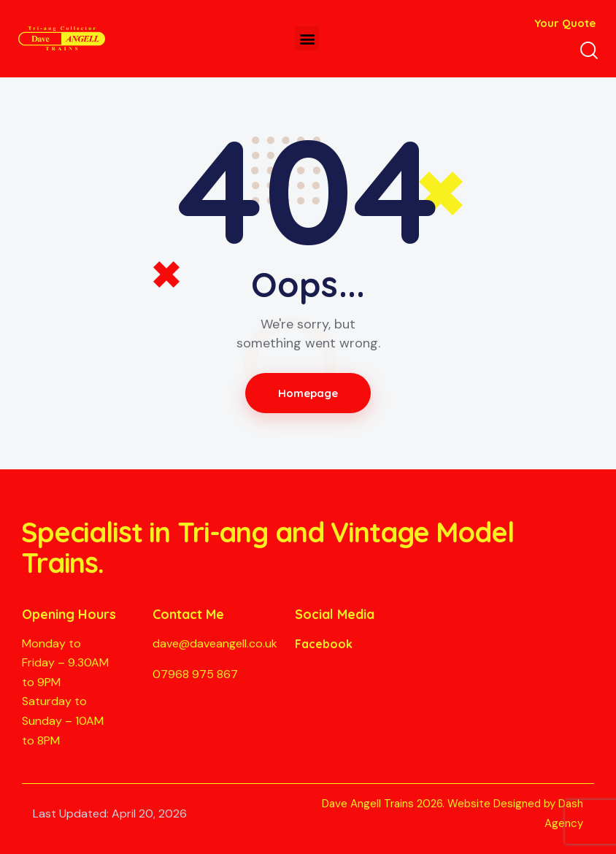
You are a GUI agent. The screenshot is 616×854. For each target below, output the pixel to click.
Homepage (308, 393)
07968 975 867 (195, 674)
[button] (307, 38)
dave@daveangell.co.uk (215, 643)
